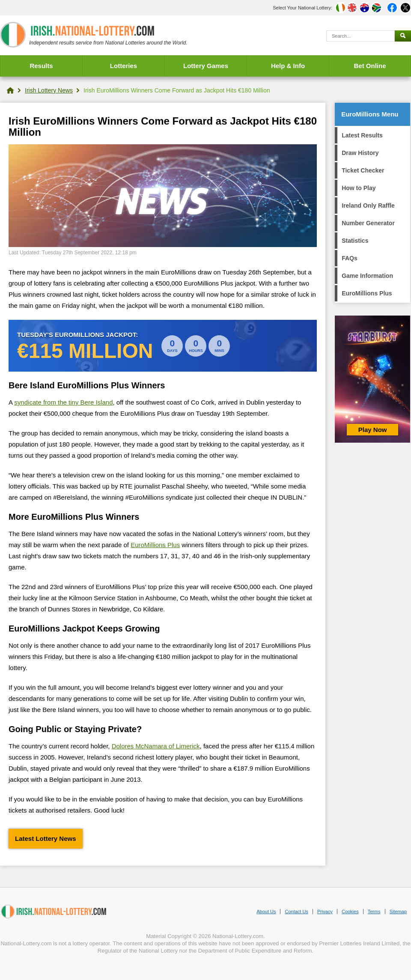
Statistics (355, 241)
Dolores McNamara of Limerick (156, 746)
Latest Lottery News (46, 839)
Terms (374, 911)
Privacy (325, 911)
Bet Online (370, 66)
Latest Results (362, 135)
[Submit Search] (403, 36)
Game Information (367, 276)
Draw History (360, 153)
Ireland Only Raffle (368, 206)
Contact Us (296, 911)
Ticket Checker (363, 170)
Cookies (350, 911)
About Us (266, 911)
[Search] (360, 36)
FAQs (350, 258)
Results (41, 66)
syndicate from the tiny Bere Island (63, 402)
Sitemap (398, 911)
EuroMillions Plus (155, 545)
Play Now (373, 430)
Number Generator (368, 223)
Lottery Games (206, 66)
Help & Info (288, 66)
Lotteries (124, 66)
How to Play (359, 188)
